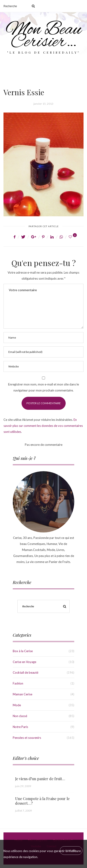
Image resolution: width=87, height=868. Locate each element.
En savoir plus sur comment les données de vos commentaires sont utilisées (43, 426)
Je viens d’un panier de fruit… (40, 779)
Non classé (20, 716)
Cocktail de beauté (26, 672)
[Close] (71, 851)
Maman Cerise (23, 694)
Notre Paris (20, 727)
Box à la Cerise (23, 651)
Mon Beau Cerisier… (44, 36)
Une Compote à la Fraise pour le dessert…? (42, 801)
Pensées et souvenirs (27, 738)
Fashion (18, 683)
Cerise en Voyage (24, 662)
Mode (17, 705)
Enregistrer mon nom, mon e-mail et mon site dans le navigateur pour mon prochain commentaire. (43, 387)
